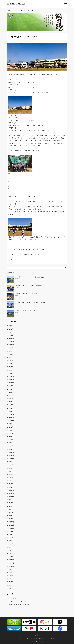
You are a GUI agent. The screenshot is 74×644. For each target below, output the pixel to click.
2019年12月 (10, 560)
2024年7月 (10, 392)
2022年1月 (10, 487)
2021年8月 (10, 503)
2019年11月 (10, 563)
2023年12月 (10, 414)
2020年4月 (10, 547)
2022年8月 (10, 465)
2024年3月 (10, 405)
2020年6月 (10, 541)
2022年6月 (10, 471)
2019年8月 (10, 573)
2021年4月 (10, 512)
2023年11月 (10, 418)
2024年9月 (10, 386)
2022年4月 (10, 478)
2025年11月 (10, 342)
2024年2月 (10, 408)
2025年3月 (10, 367)
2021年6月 (10, 509)
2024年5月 (10, 399)
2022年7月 (10, 468)
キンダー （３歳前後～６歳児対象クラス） (19, 605)
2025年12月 (10, 339)
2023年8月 (10, 427)
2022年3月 (10, 481)
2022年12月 (10, 452)
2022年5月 (10, 475)
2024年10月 (10, 383)
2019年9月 (10, 569)
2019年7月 (10, 576)
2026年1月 (10, 335)
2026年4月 (10, 326)
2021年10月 (10, 497)
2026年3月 (10, 329)
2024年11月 (10, 380)
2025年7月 (10, 354)
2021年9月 (10, 500)
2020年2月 (10, 554)
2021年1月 (10, 519)
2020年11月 (10, 525)
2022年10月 (10, 459)
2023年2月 (10, 446)
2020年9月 (10, 531)
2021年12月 (10, 490)
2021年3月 (10, 516)
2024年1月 (10, 411)
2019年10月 (10, 566)
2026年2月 (10, 332)
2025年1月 (10, 373)
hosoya (19, 40)
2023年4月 (10, 440)
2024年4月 (10, 402)
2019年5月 (10, 582)
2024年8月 (10, 389)
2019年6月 (10, 579)
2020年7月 (10, 538)
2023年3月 (10, 443)
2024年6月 (10, 395)
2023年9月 (10, 424)
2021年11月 (10, 493)
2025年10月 (10, 345)
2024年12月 (10, 376)
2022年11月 (10, 456)
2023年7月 (10, 430)
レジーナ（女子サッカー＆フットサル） (19, 601)
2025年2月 (10, 370)
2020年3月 (10, 550)
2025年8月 (10, 351)
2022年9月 (10, 462)
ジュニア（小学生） (13, 598)
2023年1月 (10, 449)
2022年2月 (10, 484)
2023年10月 (10, 421)
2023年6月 (10, 433)
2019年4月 (10, 585)
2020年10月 (10, 528)
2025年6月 (10, 358)
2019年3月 (10, 588)
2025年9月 (10, 348)
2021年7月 (10, 506)
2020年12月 (10, 522)
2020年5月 (10, 544)
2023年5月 (10, 437)
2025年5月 (10, 361)
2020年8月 (10, 535)
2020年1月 (10, 557)
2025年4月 (10, 364)
